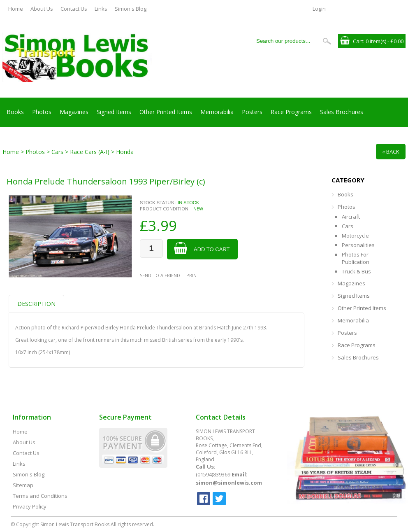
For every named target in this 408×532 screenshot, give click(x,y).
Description (36, 304)
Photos (42, 112)
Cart (358, 41)
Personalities (358, 245)
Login (319, 9)
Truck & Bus (356, 271)
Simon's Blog (131, 9)
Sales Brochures (342, 112)
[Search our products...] (286, 41)
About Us (42, 9)
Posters (252, 112)
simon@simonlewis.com (229, 483)
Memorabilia (217, 112)
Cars (348, 226)
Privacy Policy (30, 506)
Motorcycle (355, 236)
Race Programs (291, 112)
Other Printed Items (166, 112)
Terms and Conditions (40, 496)
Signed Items (114, 112)
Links (101, 9)
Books (15, 112)
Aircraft (351, 217)
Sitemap (23, 485)
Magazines (74, 112)
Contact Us (74, 9)
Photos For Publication (356, 258)
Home (16, 9)
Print (193, 275)
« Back (391, 152)
